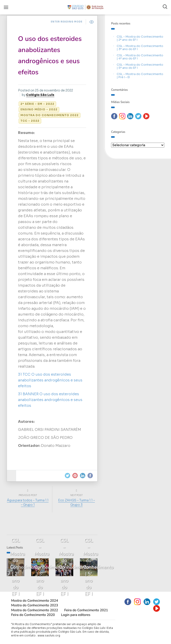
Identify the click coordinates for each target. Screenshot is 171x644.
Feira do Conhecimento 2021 (86, 610)
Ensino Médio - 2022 (39, 109)
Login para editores (76, 615)
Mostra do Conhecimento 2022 (50, 115)
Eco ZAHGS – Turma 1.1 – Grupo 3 (76, 502)
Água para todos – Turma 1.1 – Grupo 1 (28, 502)
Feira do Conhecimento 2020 (33, 615)
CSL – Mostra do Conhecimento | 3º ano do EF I (140, 48)
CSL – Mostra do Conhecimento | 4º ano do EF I (140, 57)
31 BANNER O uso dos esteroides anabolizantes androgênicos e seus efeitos (50, 400)
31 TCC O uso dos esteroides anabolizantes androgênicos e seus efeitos (50, 380)
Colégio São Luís (40, 95)
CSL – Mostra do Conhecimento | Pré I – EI (140, 76)
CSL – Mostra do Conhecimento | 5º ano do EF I (140, 66)
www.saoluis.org (49, 635)
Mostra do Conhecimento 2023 (35, 605)
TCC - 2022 (30, 121)
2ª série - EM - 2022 (37, 104)
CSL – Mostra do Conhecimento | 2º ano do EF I (140, 38)
